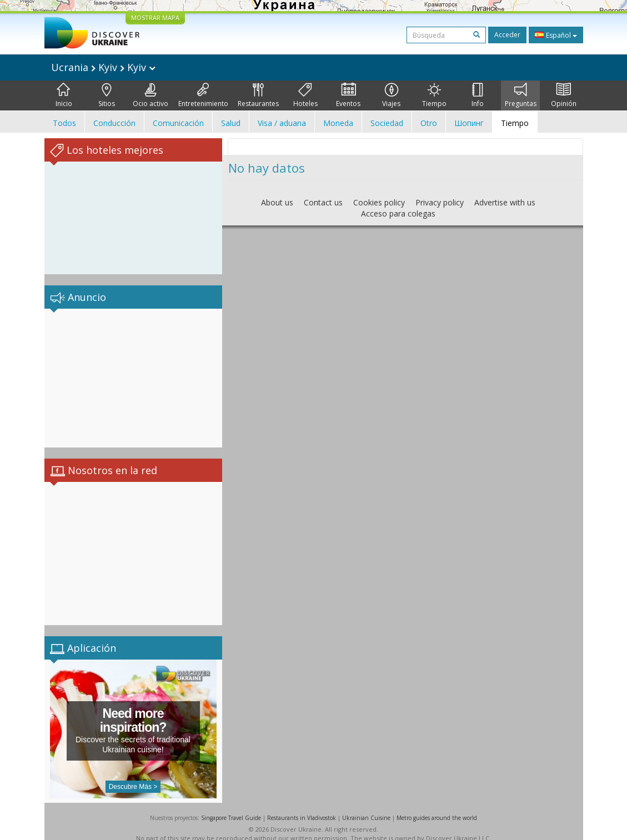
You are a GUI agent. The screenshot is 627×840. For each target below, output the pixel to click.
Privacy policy (440, 202)
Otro (429, 123)
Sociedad (387, 123)
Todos (64, 123)
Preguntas (521, 95)
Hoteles (305, 95)
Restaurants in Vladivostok (302, 807)
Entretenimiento (203, 95)
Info (478, 95)
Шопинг (469, 123)
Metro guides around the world (437, 807)
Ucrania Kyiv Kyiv (103, 67)
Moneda (338, 123)
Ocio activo (151, 95)
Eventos (348, 95)
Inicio (64, 95)
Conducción (114, 123)
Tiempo (434, 95)
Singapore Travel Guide (231, 807)
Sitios (107, 95)
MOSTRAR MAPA (155, 17)
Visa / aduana (282, 123)
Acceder (507, 35)
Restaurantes (258, 95)
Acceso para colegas (398, 213)
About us (277, 202)
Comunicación (178, 123)
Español (556, 35)
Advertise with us (505, 202)
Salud (231, 123)
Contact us (323, 202)
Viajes (391, 95)
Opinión (564, 95)
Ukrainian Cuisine (366, 807)
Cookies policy (379, 202)
